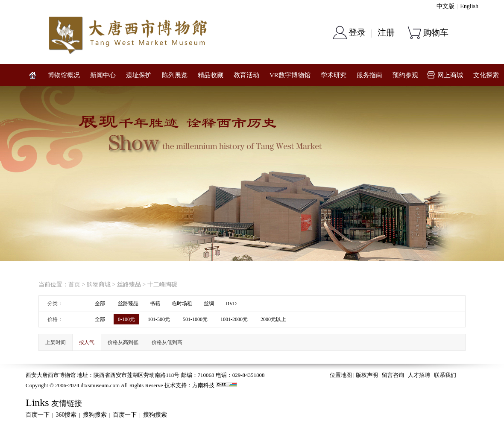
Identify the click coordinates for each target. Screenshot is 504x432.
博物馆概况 (64, 75)
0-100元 (126, 319)
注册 (386, 32)
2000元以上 (273, 319)
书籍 (155, 304)
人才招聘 (419, 375)
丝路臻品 (129, 285)
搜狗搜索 (95, 415)
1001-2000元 (234, 319)
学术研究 (334, 75)
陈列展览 (175, 75)
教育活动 (246, 75)
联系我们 (445, 375)
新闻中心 (103, 75)
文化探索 (486, 75)
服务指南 (369, 75)
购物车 (436, 32)
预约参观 (405, 75)
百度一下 (38, 415)
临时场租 (182, 304)
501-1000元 (195, 319)
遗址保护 (139, 75)
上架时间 (56, 342)
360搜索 (66, 415)
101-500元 (159, 319)
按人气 (87, 342)
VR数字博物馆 (290, 75)
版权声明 (367, 375)
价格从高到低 (123, 342)
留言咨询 (393, 375)
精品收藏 (211, 75)
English (469, 6)
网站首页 (32, 75)
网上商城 (450, 75)
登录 (357, 32)
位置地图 (341, 375)
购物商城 (99, 285)
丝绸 (209, 304)
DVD (231, 304)
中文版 (445, 6)
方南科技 (203, 385)
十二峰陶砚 (162, 285)
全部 (100, 304)
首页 (74, 285)
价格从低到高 (167, 342)
